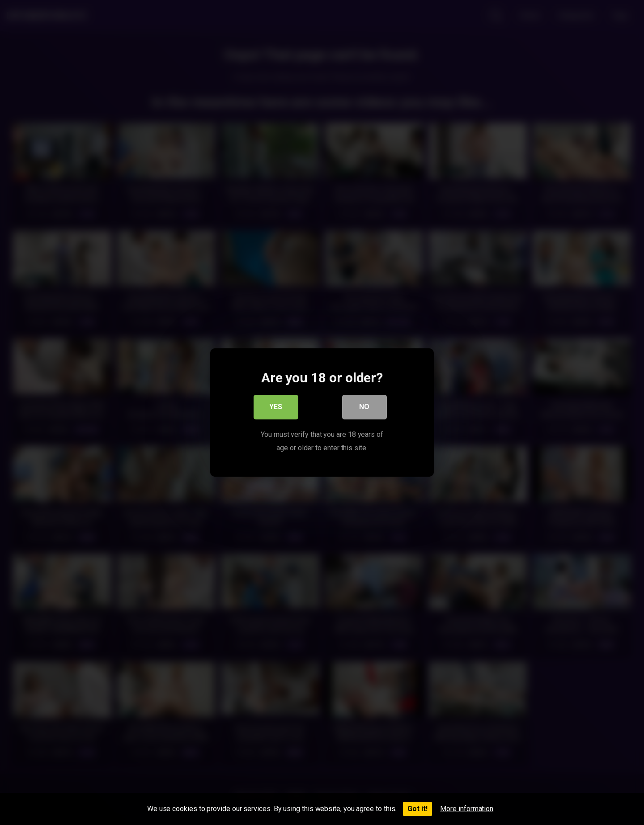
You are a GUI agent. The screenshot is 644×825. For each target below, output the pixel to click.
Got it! (417, 809)
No (365, 408)
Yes (276, 408)
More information (467, 809)
